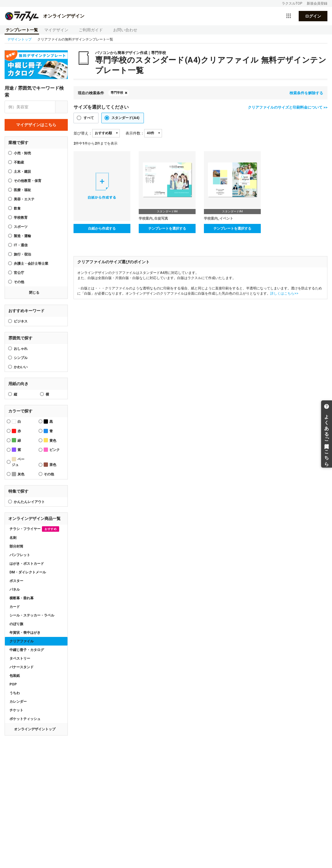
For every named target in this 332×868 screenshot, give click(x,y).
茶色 (50, 465)
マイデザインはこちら (36, 125)
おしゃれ (21, 349)
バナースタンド (22, 667)
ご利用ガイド (91, 30)
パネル (15, 589)
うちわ (15, 693)
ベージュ (18, 462)
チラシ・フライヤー (34, 529)
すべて (89, 118)
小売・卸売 (22, 153)
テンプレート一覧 (22, 30)
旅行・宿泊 (22, 254)
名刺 (13, 538)
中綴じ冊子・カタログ (27, 650)
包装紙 (15, 676)
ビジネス (21, 321)
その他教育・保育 (28, 181)
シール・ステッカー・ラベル (32, 615)
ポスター (16, 581)
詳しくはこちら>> (284, 293)
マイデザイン (56, 30)
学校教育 (21, 218)
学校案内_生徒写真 (153, 218)
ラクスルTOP (292, 3)
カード (15, 607)
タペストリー (20, 658)
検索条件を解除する (306, 93)
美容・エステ (24, 199)
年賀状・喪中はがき (25, 633)
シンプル (21, 358)
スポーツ (21, 227)
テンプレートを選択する (167, 228)
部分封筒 (16, 546)
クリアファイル (22, 641)
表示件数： (135, 133)
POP (13, 684)
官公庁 (19, 273)
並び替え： (83, 133)
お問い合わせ (125, 30)
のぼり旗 (16, 624)
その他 (19, 282)
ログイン (313, 16)
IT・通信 (21, 245)
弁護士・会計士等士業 (31, 264)
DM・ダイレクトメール (28, 572)
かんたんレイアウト (29, 502)
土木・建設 (22, 172)
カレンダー (18, 702)
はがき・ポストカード (27, 564)
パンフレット (20, 555)
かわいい (21, 367)
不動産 (19, 162)
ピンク (52, 450)
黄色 (50, 440)
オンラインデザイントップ (35, 729)
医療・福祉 (22, 190)
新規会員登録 (317, 3)
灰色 (18, 474)
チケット (16, 710)
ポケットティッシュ (25, 719)
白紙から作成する (102, 228)
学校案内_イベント (219, 218)
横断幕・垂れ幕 (22, 598)
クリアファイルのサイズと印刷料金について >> (288, 107)
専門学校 (117, 93)
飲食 (17, 208)
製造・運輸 (22, 236)
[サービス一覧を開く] (289, 16)
